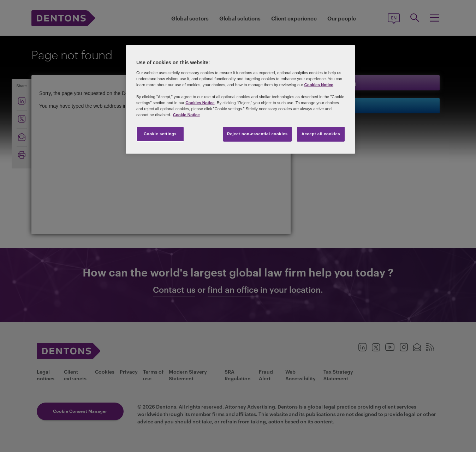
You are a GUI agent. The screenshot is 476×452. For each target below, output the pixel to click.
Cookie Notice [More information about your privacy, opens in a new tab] (186, 115)
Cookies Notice (319, 85)
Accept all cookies (321, 134)
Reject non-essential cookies (257, 134)
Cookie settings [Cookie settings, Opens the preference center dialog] (160, 134)
